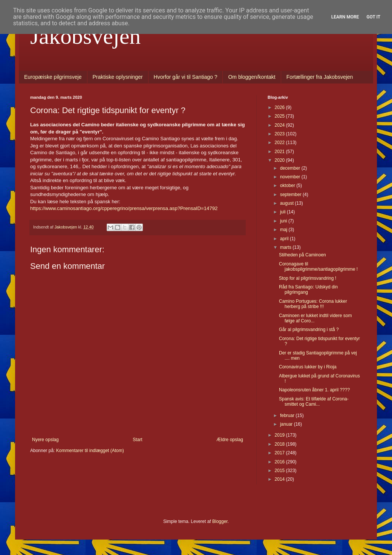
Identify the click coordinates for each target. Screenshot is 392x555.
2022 (280, 143)
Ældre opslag (230, 440)
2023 (280, 134)
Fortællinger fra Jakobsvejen (320, 77)
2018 (280, 444)
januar (287, 424)
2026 (280, 107)
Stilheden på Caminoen (302, 255)
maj (284, 230)
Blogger (220, 521)
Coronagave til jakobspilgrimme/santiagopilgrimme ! (318, 267)
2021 (280, 152)
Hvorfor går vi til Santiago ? (186, 77)
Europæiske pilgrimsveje (53, 77)
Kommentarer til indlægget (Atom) (90, 451)
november (291, 177)
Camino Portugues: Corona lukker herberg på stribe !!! (313, 304)
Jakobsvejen (85, 36)
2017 (280, 453)
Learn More (345, 17)
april (285, 239)
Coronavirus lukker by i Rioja (308, 367)
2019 (280, 435)
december (291, 168)
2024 (280, 125)
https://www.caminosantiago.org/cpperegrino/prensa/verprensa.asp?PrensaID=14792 (124, 208)
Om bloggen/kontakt (252, 77)
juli (283, 212)
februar (288, 415)
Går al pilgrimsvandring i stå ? (309, 330)
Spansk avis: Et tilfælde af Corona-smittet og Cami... (314, 402)
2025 (280, 116)
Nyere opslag (45, 440)
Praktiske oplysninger (118, 77)
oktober (288, 186)
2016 (280, 462)
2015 (280, 471)
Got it (373, 17)
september (291, 195)
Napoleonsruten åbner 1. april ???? (314, 390)
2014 (280, 479)
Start (137, 440)
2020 (280, 160)
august (287, 203)
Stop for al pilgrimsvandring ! (308, 278)
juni (284, 221)
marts (286, 247)
